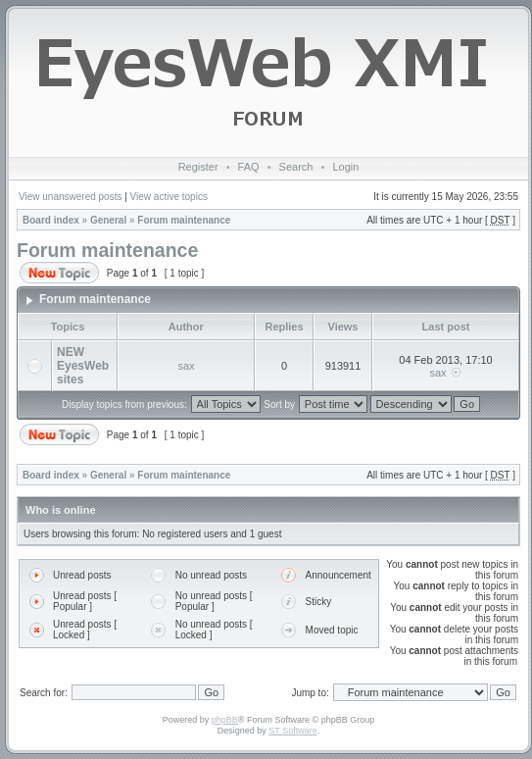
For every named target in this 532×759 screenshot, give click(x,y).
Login (345, 167)
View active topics (169, 197)
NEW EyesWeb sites (83, 366)
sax (186, 366)
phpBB (225, 720)
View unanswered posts (70, 197)
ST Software (292, 731)
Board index (51, 220)
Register (198, 167)
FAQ (249, 167)
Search (296, 167)
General (108, 220)
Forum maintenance (184, 220)
